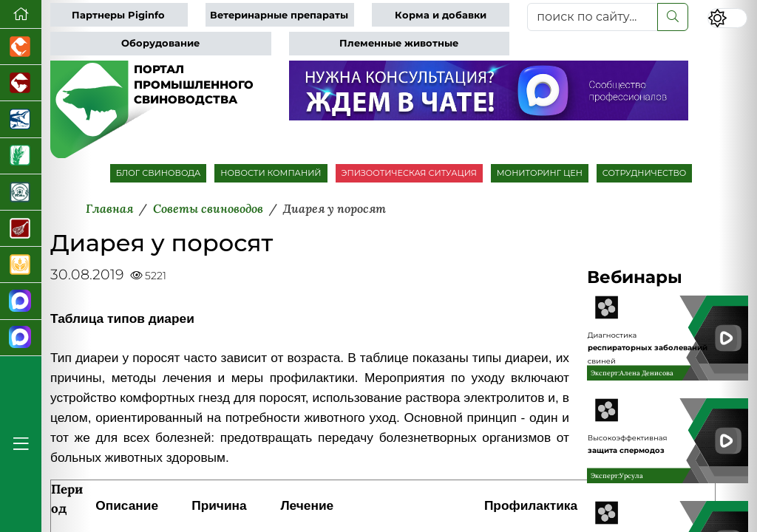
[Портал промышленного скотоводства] (21, 83)
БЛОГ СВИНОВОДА (159, 173)
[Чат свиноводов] (21, 338)
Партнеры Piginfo (118, 15)
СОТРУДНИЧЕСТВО (645, 173)
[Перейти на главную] (21, 14)
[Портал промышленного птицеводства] (21, 47)
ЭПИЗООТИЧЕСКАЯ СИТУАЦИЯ (409, 173)
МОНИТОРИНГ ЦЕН (540, 173)
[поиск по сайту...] (593, 17)
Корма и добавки (441, 15)
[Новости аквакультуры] (21, 119)
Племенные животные (399, 43)
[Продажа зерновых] (21, 265)
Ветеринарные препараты (279, 15)
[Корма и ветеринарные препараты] (21, 192)
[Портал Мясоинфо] (21, 229)
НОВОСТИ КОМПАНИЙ (271, 173)
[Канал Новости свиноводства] (21, 301)
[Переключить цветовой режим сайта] (727, 18)
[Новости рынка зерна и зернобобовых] (21, 156)
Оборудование (160, 43)
